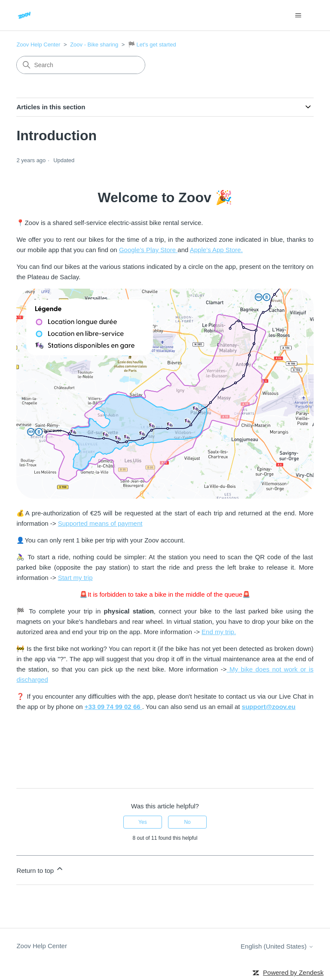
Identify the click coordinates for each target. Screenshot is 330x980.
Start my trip (75, 578)
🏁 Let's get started (152, 45)
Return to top (40, 869)
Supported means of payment (100, 523)
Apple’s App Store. (216, 250)
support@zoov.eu (269, 707)
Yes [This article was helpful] (143, 822)
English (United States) (277, 946)
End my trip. (219, 632)
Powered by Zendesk (293, 972)
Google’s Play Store (148, 250)
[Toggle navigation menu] (298, 15)
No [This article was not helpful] (187, 822)
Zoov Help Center (38, 45)
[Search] (81, 65)
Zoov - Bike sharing (94, 45)
